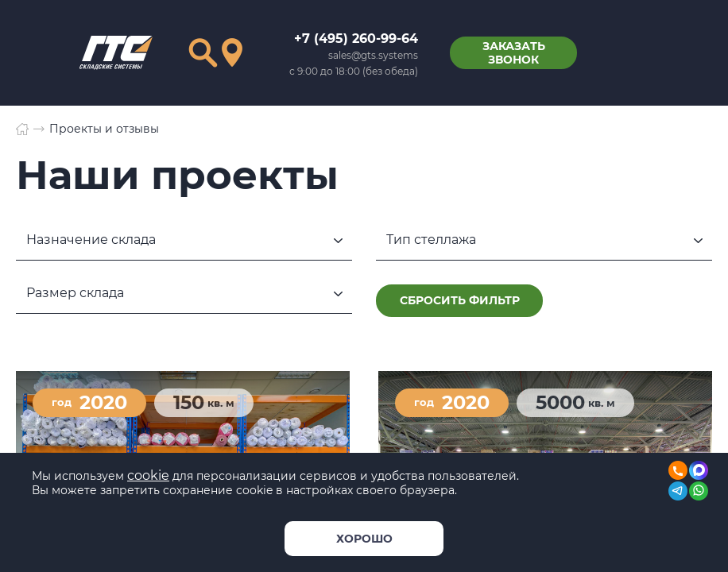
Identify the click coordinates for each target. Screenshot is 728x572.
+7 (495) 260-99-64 (356, 39)
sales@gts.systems (373, 55)
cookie (148, 475)
